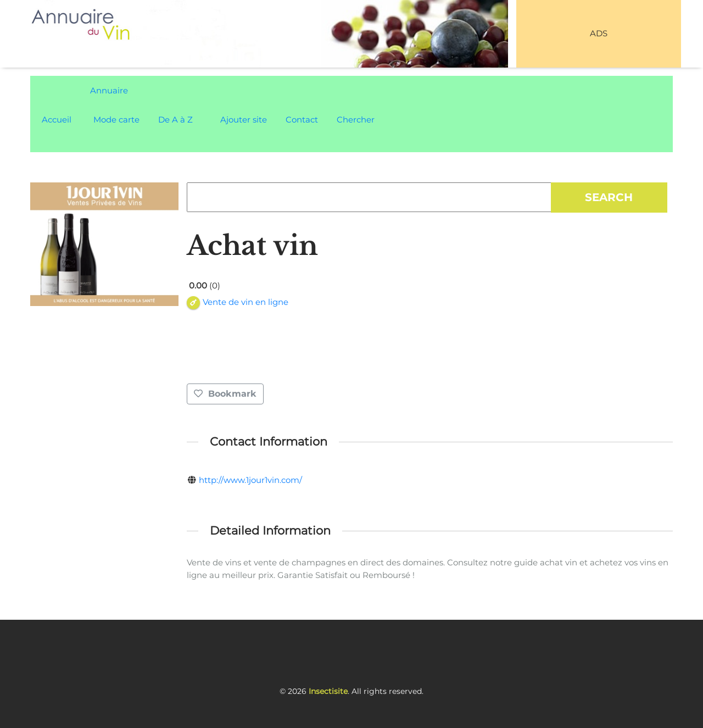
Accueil (57, 120)
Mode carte (116, 120)
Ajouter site (244, 120)
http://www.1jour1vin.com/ (250, 480)
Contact (302, 120)
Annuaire (109, 90)
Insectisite (328, 691)
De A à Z (175, 120)
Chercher (356, 120)
